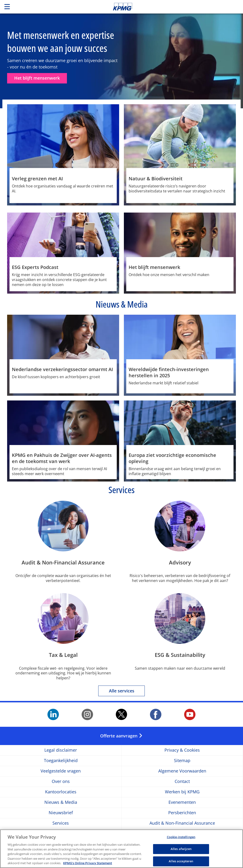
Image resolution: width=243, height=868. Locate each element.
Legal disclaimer (61, 750)
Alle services (122, 691)
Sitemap (182, 761)
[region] (121, 849)
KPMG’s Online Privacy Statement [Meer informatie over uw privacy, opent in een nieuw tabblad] (88, 863)
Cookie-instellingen (181, 837)
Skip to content (171, 7)
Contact (182, 781)
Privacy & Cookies (182, 750)
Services (61, 823)
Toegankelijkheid (61, 761)
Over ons (61, 781)
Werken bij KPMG (182, 792)
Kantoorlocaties (61, 792)
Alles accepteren (181, 861)
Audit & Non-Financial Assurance (182, 823)
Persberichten (182, 813)
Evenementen (182, 802)
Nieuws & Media (61, 802)
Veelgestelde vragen (61, 771)
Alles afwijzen (181, 849)
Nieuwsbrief (61, 813)
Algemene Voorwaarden (182, 771)
